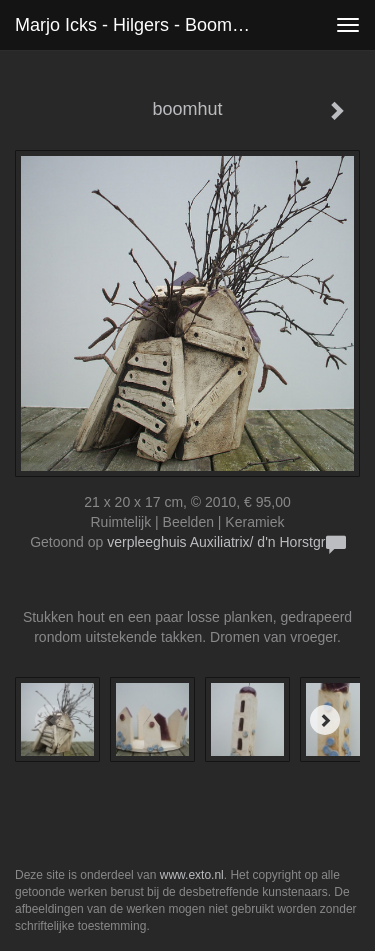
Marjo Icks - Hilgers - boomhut (136, 25)
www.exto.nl (192, 875)
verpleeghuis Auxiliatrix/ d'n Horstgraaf (226, 542)
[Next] (325, 720)
